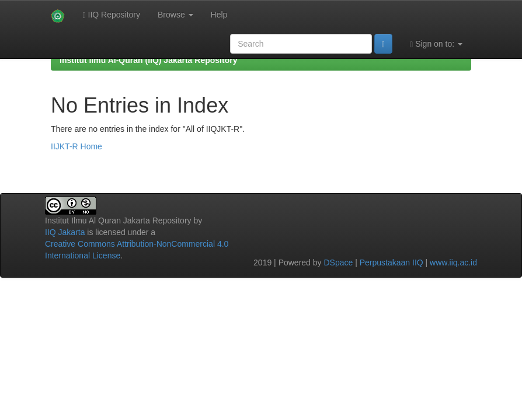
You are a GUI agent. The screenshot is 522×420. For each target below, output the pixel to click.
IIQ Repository (111, 15)
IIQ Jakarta (65, 232)
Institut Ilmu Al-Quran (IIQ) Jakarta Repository (148, 60)
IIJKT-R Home (76, 146)
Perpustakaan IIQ (392, 262)
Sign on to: (436, 44)
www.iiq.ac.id (453, 262)
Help (219, 15)
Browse (175, 15)
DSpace (338, 262)
